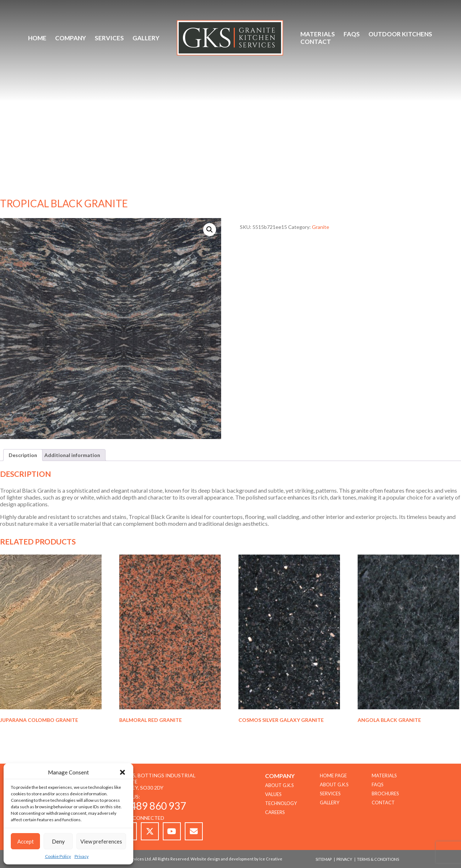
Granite (321, 227)
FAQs (352, 34)
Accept (26, 841)
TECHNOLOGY (281, 803)
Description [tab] (23, 455)
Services (109, 38)
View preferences (101, 841)
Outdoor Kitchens (400, 34)
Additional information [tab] (72, 455)
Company (71, 38)
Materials (318, 34)
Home (37, 38)
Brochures (385, 794)
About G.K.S (334, 785)
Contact (316, 42)
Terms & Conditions (378, 859)
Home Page (333, 776)
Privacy (82, 856)
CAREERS (275, 812)
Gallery (146, 38)
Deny (58, 841)
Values (273, 794)
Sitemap (324, 859)
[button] (122, 772)
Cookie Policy (58, 856)
